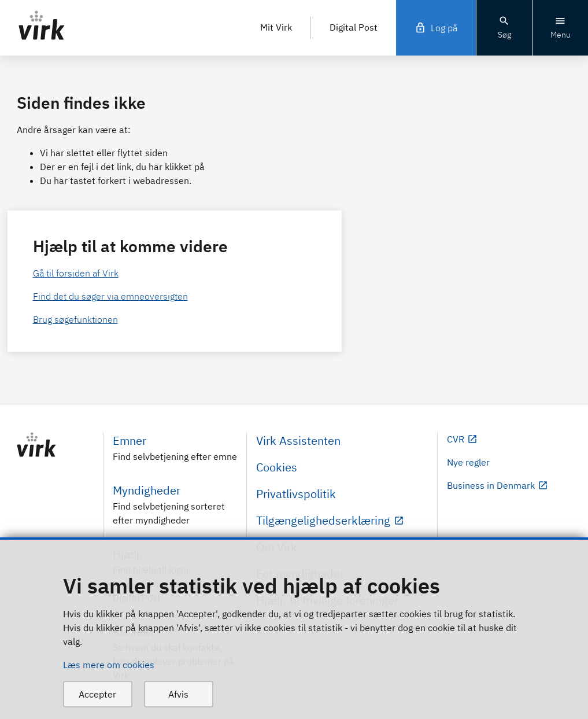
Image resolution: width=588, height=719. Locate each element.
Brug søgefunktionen (75, 319)
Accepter (97, 694)
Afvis (178, 694)
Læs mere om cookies (109, 665)
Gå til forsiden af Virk (76, 273)
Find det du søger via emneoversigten (110, 296)
